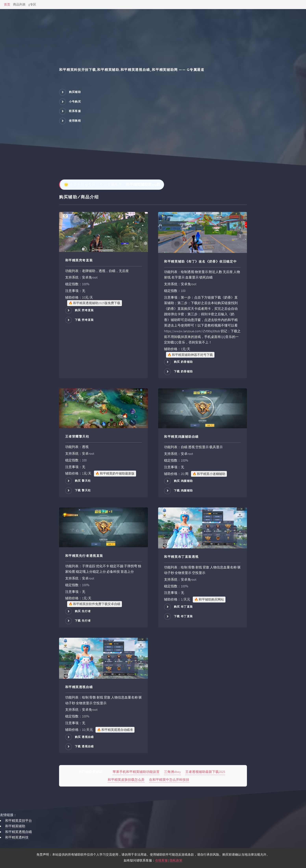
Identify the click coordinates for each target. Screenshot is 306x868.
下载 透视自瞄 (84, 746)
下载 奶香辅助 (183, 371)
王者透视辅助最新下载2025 (205, 772)
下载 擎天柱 (83, 490)
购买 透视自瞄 (84, 737)
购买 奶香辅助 (183, 362)
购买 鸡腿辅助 (183, 481)
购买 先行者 (83, 611)
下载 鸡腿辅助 (183, 490)
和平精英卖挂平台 (19, 821)
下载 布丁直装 (183, 616)
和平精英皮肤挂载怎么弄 (126, 780)
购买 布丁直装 (183, 607)
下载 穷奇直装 (84, 320)
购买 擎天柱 (83, 481)
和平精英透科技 (17, 837)
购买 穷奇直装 (84, 310)
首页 (7, 4)
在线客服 (161, 860)
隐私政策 (176, 860)
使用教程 (75, 121)
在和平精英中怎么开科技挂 (169, 780)
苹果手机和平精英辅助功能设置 (136, 772)
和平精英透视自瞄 (19, 832)
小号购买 (75, 102)
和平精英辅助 (15, 826)
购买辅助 (75, 92)
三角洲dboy (172, 772)
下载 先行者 (83, 621)
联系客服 (75, 111)
